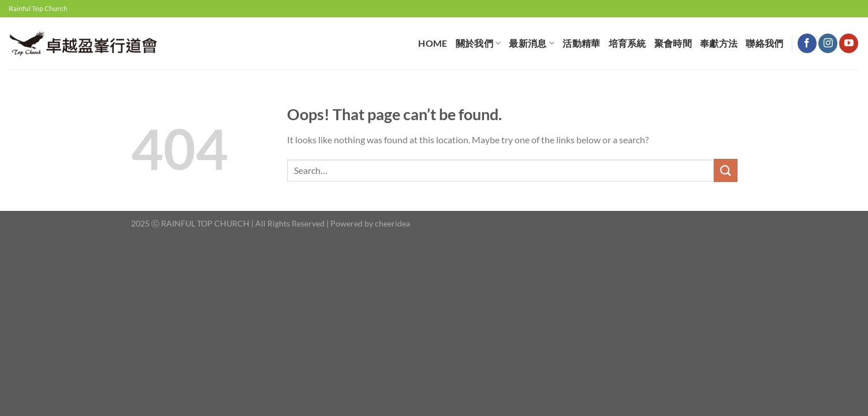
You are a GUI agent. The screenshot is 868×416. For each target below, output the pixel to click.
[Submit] (725, 170)
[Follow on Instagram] (828, 43)
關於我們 (478, 43)
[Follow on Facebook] (807, 43)
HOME (433, 43)
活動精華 (581, 43)
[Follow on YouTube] (849, 43)
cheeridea (392, 223)
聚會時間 (673, 43)
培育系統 (627, 43)
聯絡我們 (764, 43)
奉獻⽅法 (719, 43)
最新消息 (532, 43)
